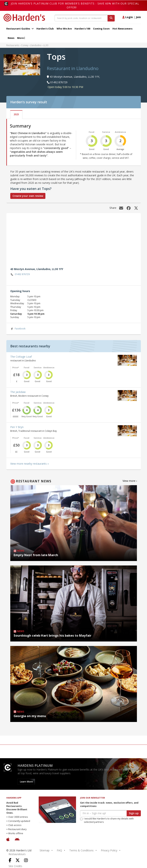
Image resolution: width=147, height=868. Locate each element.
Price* (16, 367)
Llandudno (36, 45)
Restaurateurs (17, 854)
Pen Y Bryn (17, 427)
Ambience (120, 132)
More (21, 38)
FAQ (59, 850)
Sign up (134, 813)
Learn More (26, 782)
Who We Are (64, 29)
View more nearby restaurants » (30, 464)
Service (106, 132)
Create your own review (28, 196)
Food (92, 132)
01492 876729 (20, 274)
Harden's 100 (82, 29)
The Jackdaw (18, 392)
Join (138, 17)
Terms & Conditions (81, 850)
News (11, 38)
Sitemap (45, 850)
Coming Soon (101, 29)
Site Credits (15, 866)
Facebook (18, 329)
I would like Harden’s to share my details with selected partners (107, 820)
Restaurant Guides (20, 29)
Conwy (25, 45)
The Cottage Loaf (21, 357)
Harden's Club (45, 29)
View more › (130, 481)
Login (128, 17)
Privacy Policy (109, 850)
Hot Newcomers (122, 29)
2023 (16, 114)
